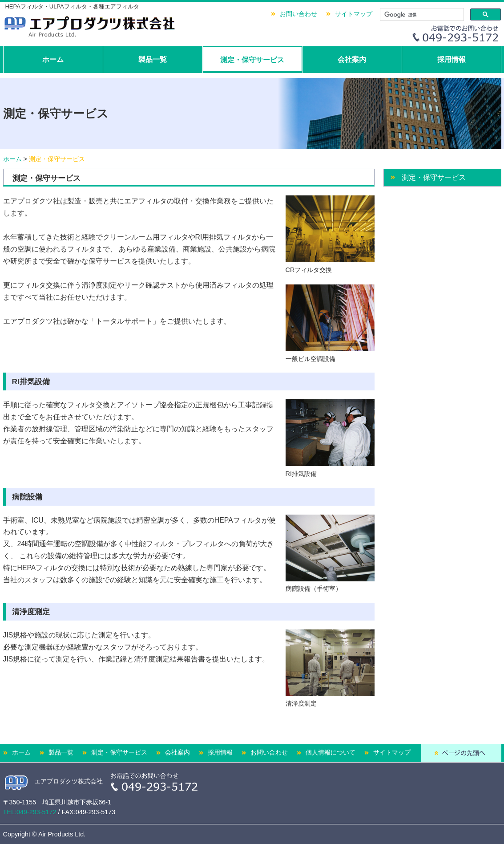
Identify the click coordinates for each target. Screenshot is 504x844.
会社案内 (352, 59)
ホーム (53, 59)
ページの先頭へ (461, 753)
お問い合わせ (298, 14)
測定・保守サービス (252, 60)
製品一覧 (153, 59)
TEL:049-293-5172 (30, 812)
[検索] (421, 15)
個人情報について (331, 752)
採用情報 (452, 59)
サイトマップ (354, 14)
